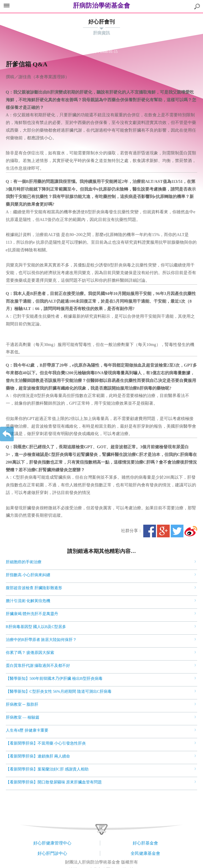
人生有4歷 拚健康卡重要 (27, 730)
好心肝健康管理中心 (52, 843)
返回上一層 (7, 434)
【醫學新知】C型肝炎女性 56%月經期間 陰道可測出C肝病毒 (59, 691)
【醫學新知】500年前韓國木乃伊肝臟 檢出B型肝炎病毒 (54, 678)
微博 (191, 531)
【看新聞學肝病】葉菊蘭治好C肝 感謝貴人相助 (47, 769)
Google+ (163, 531)
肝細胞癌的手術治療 (24, 562)
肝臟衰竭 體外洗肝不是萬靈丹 (32, 614)
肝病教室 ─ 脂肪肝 (22, 704)
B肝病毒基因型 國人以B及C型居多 (36, 627)
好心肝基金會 (145, 843)
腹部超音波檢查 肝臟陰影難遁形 (34, 588)
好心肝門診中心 (52, 853)
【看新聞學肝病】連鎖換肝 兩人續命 (38, 756)
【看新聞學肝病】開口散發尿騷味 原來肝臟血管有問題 (54, 782)
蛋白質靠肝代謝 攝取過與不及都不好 (38, 666)
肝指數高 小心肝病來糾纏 (28, 575)
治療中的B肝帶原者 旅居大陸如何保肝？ (41, 640)
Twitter (177, 531)
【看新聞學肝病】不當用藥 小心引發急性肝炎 (46, 743)
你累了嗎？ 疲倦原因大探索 (30, 653)
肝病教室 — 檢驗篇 (23, 717)
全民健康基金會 (145, 853)
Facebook (150, 531)
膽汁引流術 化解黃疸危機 (28, 601)
